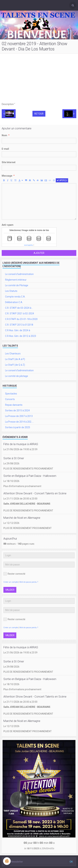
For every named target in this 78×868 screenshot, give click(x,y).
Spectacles (11, 394)
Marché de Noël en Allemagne (22, 518)
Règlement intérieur (16, 280)
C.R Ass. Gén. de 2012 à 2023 (21, 336)
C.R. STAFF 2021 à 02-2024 (20, 313)
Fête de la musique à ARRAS (21, 444)
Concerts (10, 399)
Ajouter (39, 253)
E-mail (5, 149)
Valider (10, 590)
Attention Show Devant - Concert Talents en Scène (35, 493)
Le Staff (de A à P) (15, 359)
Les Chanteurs (13, 354)
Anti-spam (8, 225)
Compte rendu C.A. (15, 297)
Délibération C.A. (14, 302)
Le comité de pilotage (17, 376)
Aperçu (62, 180)
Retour (39, 114)
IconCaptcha (28, 245)
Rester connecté (14, 574)
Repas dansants (14, 405)
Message (7, 176)
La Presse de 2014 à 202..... (19, 422)
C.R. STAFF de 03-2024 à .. (19, 308)
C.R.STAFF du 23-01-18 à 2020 (21, 319)
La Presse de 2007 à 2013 (19, 416)
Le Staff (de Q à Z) (15, 365)
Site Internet (9, 162)
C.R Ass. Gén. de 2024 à (18, 330)
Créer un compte (11, 582)
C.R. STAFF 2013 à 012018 (19, 325)
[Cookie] (7, 861)
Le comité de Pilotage (17, 285)
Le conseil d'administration (19, 274)
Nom (4, 135)
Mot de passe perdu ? (29, 582)
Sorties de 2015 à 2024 (17, 410)
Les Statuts (11, 291)
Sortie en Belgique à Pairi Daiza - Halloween (30, 476)
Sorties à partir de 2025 (18, 427)
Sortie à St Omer (14, 458)
